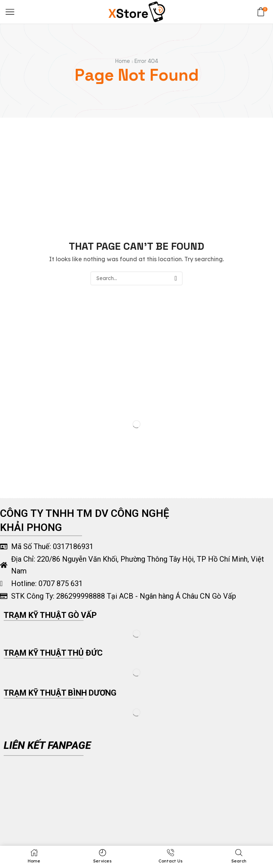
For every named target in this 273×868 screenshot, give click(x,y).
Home (123, 61)
